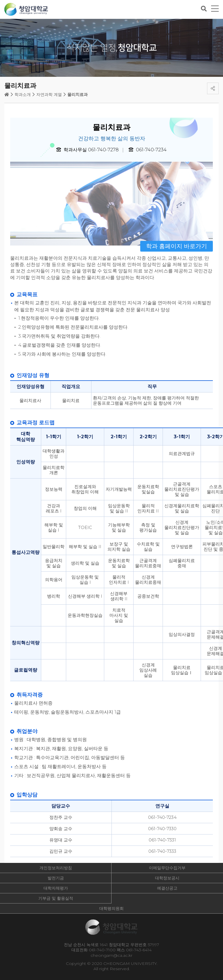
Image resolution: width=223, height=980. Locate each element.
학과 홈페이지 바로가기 (177, 246)
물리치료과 (78, 94)
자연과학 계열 (49, 94)
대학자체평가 (56, 888)
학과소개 (23, 94)
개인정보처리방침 (56, 868)
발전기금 (56, 878)
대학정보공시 (167, 878)
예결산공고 (167, 888)
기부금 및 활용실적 (56, 898)
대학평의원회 (111, 908)
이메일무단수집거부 (167, 868)
